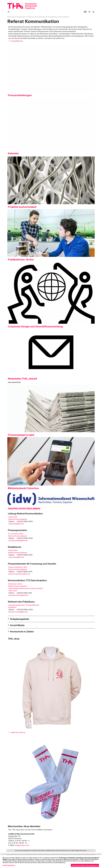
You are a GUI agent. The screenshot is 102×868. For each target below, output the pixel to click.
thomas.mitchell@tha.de (18, 612)
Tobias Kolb (13, 517)
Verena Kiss (13, 550)
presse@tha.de (17, 41)
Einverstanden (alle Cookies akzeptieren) (85, 865)
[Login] (89, 12)
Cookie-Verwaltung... (9, 865)
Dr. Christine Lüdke (16, 534)
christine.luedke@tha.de (18, 540)
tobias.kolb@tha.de (16, 524)
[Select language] (85, 12)
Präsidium (12, 607)
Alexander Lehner (15, 584)
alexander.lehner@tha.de (18, 595)
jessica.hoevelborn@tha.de (19, 574)
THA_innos (13, 591)
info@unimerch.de (22, 845)
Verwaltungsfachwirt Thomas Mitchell (24, 605)
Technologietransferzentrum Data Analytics (26, 588)
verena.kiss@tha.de (16, 557)
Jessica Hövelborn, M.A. (18, 567)
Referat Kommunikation (18, 519)
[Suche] (93, 12)
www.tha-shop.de (18, 732)
